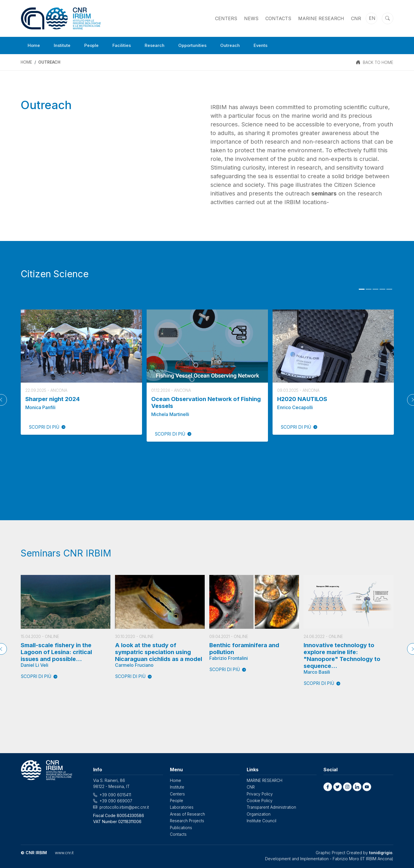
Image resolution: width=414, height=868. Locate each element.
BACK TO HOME (378, 62)
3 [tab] (375, 289)
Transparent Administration (272, 807)
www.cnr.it (64, 852)
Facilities (126, 45)
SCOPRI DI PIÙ (49, 427)
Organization (259, 814)
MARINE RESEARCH (321, 18)
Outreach (242, 45)
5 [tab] (389, 289)
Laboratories (182, 807)
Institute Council (261, 820)
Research (161, 45)
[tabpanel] (81, 372)
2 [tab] (369, 289)
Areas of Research (188, 814)
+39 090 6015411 (115, 795)
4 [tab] (382, 289)
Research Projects (187, 820)
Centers (226, 18)
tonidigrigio (381, 852)
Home (34, 45)
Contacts (278, 18)
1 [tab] (362, 289)
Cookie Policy (260, 800)
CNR (356, 18)
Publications (181, 827)
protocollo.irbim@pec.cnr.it (125, 807)
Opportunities (202, 45)
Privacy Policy (260, 794)
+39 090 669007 (116, 801)
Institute (64, 45)
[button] (328, 787)
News (251, 18)
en (372, 18)
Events (274, 45)
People (95, 45)
